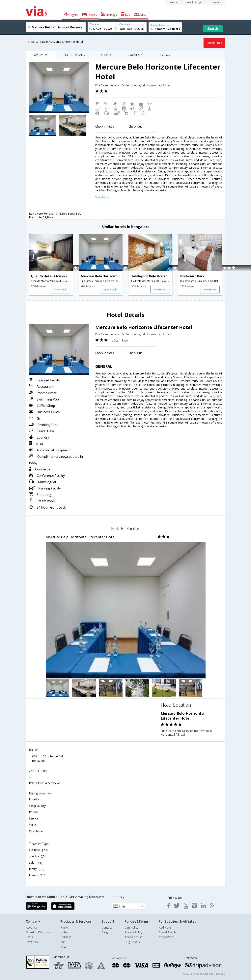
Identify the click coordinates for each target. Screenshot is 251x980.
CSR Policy (131, 927)
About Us (32, 927)
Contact (107, 927)
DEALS (174, 2)
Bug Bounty (132, 942)
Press (29, 937)
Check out (125, 24)
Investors (32, 942)
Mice (63, 947)
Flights (65, 927)
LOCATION (135, 55)
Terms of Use (134, 937)
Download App (194, 2)
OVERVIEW (41, 55)
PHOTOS (107, 55)
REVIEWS (164, 55)
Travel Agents (168, 932)
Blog (105, 932)
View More (102, 197)
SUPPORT (216, 2)
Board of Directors (38, 932)
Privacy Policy (133, 932)
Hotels (65, 932)
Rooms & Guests (160, 25)
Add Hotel (165, 927)
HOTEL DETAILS (74, 55)
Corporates (166, 937)
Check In (94, 24)
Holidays (66, 937)
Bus (63, 942)
